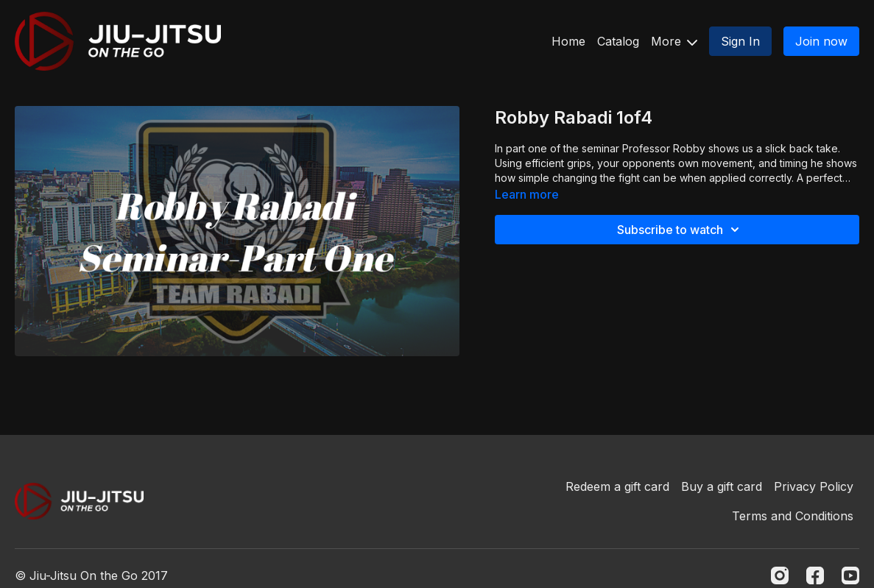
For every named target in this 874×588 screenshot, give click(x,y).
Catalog (618, 41)
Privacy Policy (814, 486)
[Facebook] (815, 575)
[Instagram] (780, 575)
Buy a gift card (722, 486)
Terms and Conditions (793, 516)
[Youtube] (850, 575)
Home (568, 41)
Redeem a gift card (617, 486)
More (674, 41)
